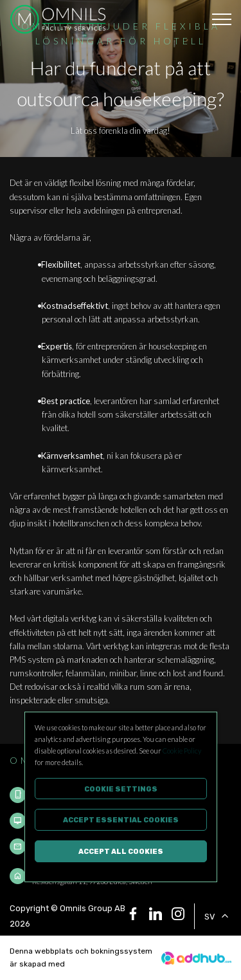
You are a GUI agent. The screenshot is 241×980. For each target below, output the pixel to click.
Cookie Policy (182, 751)
